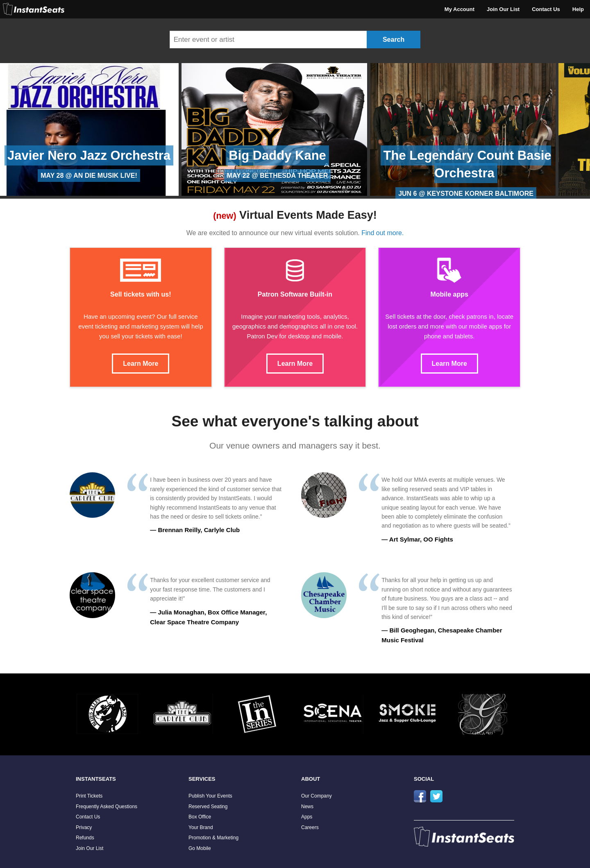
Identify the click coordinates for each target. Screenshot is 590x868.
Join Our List (503, 9)
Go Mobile (200, 848)
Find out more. (382, 233)
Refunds (85, 838)
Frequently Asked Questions (107, 807)
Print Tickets (89, 796)
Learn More (141, 364)
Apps (307, 817)
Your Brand (201, 827)
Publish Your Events (210, 796)
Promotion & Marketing (213, 838)
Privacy (84, 827)
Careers (310, 827)
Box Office (200, 817)
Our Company (317, 796)
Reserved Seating (208, 807)
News (307, 807)
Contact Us (546, 9)
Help (578, 9)
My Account (460, 9)
